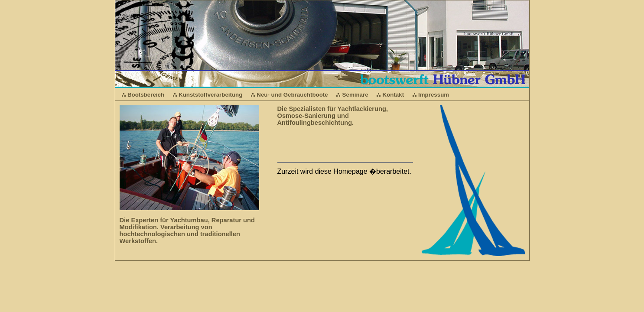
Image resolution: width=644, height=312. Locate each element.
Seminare (355, 95)
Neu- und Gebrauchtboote (292, 95)
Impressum (434, 95)
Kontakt (394, 95)
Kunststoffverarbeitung (210, 95)
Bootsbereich (146, 95)
